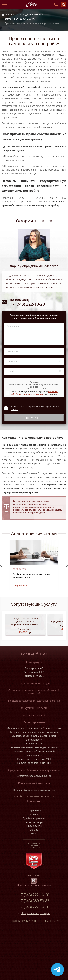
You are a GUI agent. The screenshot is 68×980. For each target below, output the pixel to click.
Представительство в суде (34, 683)
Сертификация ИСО (34, 715)
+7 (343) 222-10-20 (27, 304)
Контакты (34, 833)
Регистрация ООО (34, 676)
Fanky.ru (50, 796)
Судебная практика (34, 818)
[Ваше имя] (34, 351)
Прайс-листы (34, 826)
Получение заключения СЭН (34, 759)
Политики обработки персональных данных (34, 393)
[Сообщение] (34, 334)
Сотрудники (34, 810)
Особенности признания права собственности (31, 575)
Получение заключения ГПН (34, 763)
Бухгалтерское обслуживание (34, 776)
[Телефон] (34, 361)
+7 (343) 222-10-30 (34, 907)
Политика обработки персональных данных (34, 790)
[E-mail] (34, 371)
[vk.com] (34, 881)
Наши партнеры (34, 822)
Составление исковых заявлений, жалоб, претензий (34, 692)
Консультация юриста (34, 708)
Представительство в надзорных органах (34, 701)
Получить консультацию (36, 913)
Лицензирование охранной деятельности (34, 747)
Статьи (34, 814)
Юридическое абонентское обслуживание (34, 770)
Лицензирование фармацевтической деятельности (34, 738)
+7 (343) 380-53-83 (34, 901)
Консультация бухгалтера (34, 783)
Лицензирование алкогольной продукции (34, 732)
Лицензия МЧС (34, 743)
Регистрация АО (34, 668)
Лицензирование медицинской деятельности (34, 728)
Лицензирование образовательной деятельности (34, 753)
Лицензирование (34, 722)
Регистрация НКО (34, 672)
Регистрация (34, 662)
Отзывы (34, 830)
